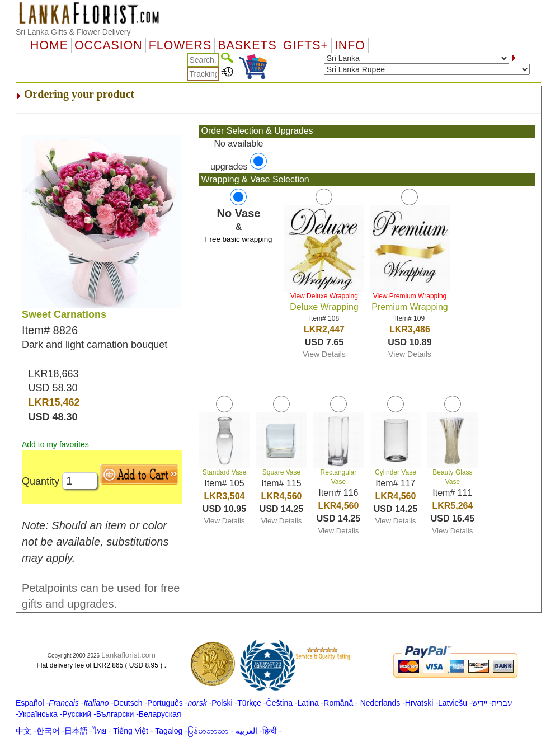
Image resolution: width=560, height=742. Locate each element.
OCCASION (109, 45)
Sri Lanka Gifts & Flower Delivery (73, 32)
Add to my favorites (55, 444)
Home (49, 45)
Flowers (180, 45)
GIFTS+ (306, 45)
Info (350, 45)
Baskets (247, 45)
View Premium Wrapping (410, 296)
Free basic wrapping (238, 239)
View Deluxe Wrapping (324, 296)
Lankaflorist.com (128, 655)
